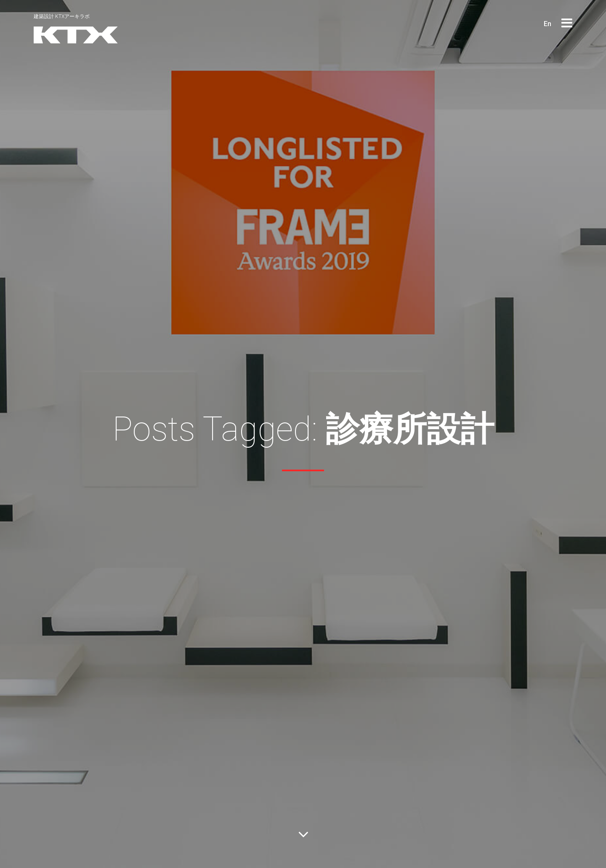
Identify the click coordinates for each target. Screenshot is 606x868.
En (548, 24)
